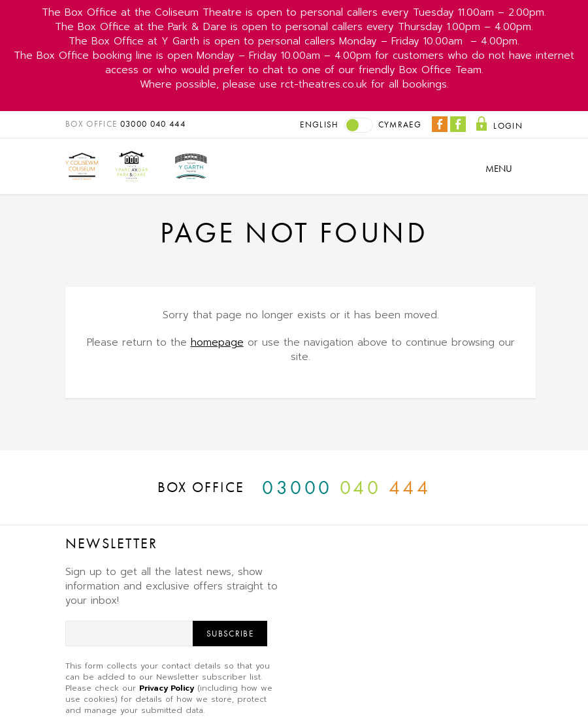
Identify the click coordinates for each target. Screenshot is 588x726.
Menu (499, 169)
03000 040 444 (153, 124)
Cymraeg (400, 124)
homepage (217, 342)
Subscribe (230, 634)
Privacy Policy (167, 688)
